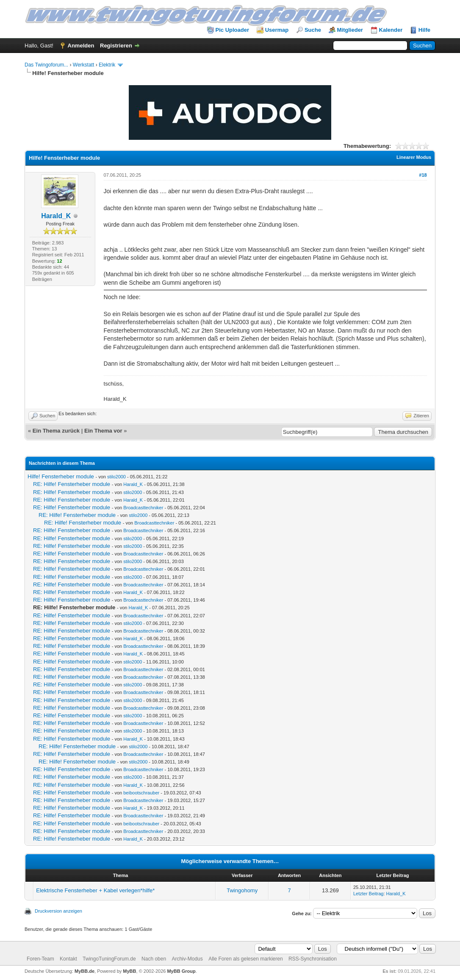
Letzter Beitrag (369, 894)
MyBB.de (85, 971)
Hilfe (424, 30)
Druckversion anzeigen (58, 911)
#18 (423, 175)
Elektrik (107, 65)
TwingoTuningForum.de (109, 959)
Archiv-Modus (187, 959)
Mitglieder (350, 30)
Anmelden (81, 46)
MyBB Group (181, 971)
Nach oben (154, 959)
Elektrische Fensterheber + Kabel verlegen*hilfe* (95, 890)
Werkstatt (83, 65)
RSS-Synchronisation (313, 959)
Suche (313, 30)
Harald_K (56, 216)
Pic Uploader (232, 30)
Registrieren (116, 46)
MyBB (129, 971)
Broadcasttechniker (143, 508)
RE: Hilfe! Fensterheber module (72, 484)
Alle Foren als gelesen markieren (245, 959)
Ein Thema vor (103, 431)
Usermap (277, 30)
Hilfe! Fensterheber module (61, 476)
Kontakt (68, 959)
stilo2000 (116, 477)
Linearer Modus (414, 157)
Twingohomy (242, 890)
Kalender (391, 30)
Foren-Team (40, 959)
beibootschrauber (141, 793)
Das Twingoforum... (46, 65)
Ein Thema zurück (56, 431)
